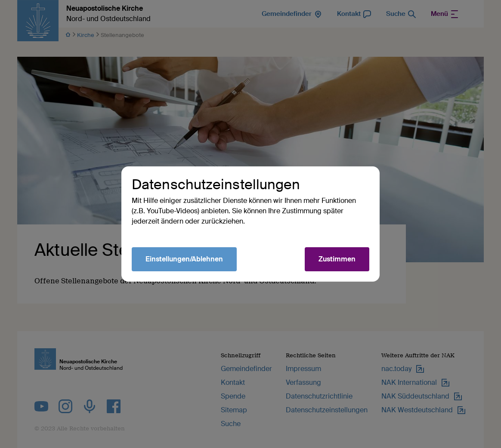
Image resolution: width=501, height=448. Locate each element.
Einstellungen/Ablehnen (184, 259)
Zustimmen (337, 259)
